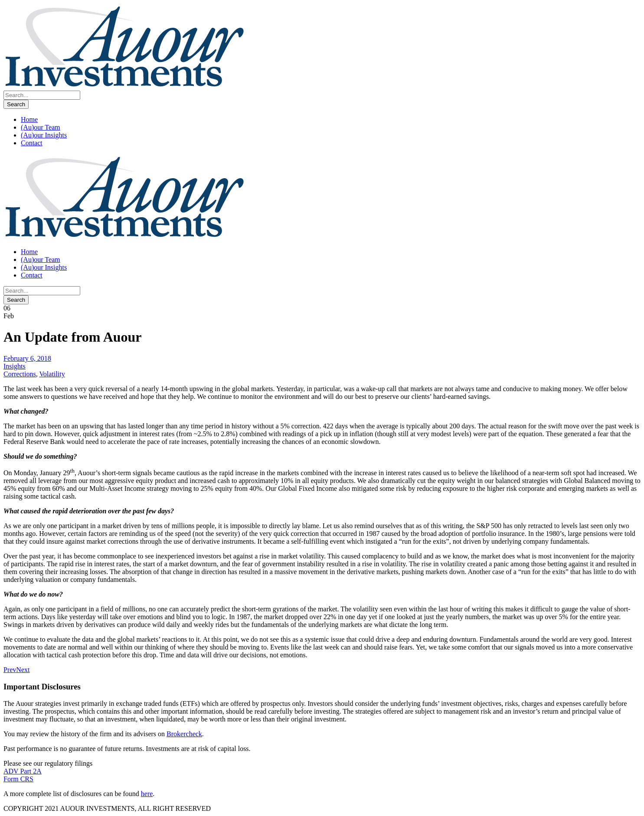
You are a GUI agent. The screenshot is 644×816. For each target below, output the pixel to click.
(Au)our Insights (44, 135)
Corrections (20, 374)
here (147, 794)
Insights (15, 366)
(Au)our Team (41, 127)
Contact (32, 143)
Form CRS (18, 779)
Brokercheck (184, 734)
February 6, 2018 (27, 358)
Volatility (52, 374)
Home (29, 119)
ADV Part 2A (23, 771)
